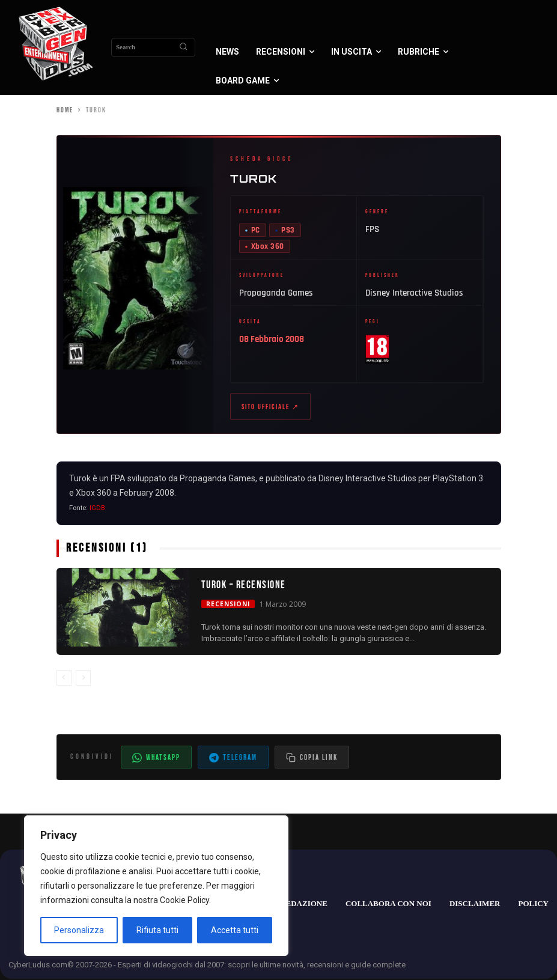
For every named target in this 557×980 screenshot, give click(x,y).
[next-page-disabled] (83, 678)
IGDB (97, 509)
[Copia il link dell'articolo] (312, 758)
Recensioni (228, 604)
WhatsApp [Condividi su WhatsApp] (156, 759)
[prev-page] (64, 678)
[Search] (183, 47)
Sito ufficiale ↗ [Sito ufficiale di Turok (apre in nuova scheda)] (270, 407)
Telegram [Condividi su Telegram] (233, 759)
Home (65, 110)
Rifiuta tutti (157, 930)
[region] (156, 886)
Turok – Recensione (244, 586)
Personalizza (79, 930)
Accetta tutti (235, 930)
